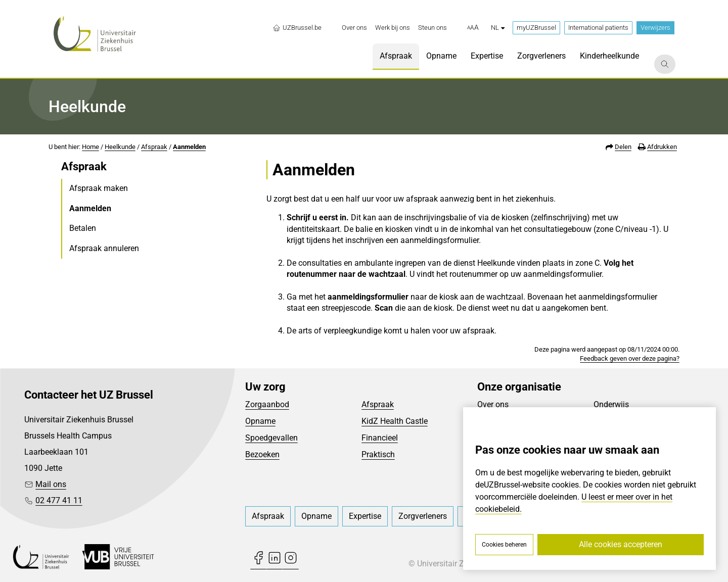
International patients (598, 28)
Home (90, 147)
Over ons (493, 404)
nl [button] (498, 28)
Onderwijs (611, 404)
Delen (623, 147)
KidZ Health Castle (395, 421)
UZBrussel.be (297, 28)
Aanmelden (189, 147)
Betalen (83, 228)
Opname (260, 421)
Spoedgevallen (271, 438)
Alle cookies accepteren (621, 544)
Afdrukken (662, 147)
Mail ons (51, 484)
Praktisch (378, 454)
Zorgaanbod (267, 404)
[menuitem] (354, 28)
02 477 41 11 (59, 500)
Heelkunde (120, 147)
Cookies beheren (504, 545)
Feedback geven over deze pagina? (630, 358)
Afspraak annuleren (104, 248)
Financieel (380, 438)
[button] (473, 28)
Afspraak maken (99, 188)
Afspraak (154, 147)
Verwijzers (655, 28)
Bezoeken (262, 454)
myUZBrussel (536, 28)
